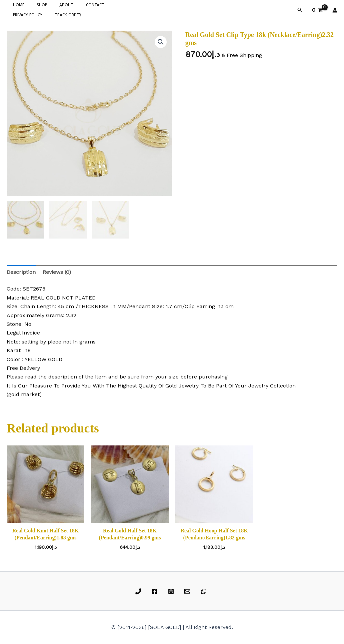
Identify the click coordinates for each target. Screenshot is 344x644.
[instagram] (172, 591)
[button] (300, 10)
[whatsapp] (204, 591)
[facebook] (156, 591)
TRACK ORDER (24, 15)
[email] (188, 591)
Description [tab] (21, 272)
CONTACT (79, 5)
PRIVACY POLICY (111, 5)
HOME (16, 5)
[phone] (139, 591)
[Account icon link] (335, 10)
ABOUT (55, 5)
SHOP (35, 5)
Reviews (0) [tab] (57, 272)
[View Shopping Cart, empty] (317, 10)
